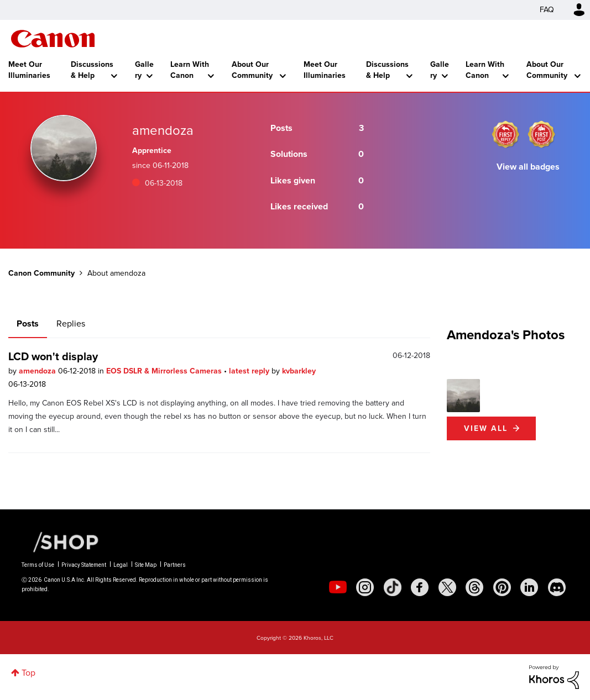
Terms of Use (38, 565)
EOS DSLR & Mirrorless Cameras (165, 371)
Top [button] (28, 673)
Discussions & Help (92, 70)
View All (486, 428)
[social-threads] (474, 587)
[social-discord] (557, 587)
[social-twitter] (447, 587)
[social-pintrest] (502, 587)
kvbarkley (299, 371)
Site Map (146, 565)
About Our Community (252, 70)
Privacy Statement (84, 565)
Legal (121, 565)
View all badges (528, 167)
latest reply (250, 371)
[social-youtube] (338, 587)
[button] (463, 396)
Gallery (144, 70)
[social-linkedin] (529, 587)
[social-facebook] (420, 587)
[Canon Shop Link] (60, 541)
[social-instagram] (365, 587)
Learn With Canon (190, 70)
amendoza (38, 371)
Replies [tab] (71, 323)
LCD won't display (53, 356)
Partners (175, 565)
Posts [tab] (28, 323)
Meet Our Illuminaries (29, 70)
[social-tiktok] (393, 587)
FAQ (547, 10)
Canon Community (53, 39)
